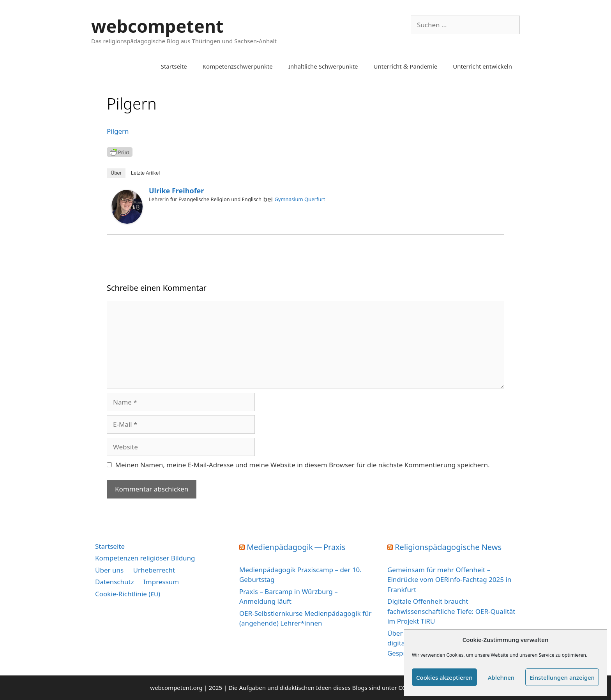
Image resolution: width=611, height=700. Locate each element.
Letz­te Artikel (145, 173)
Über (116, 173)
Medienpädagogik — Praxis (296, 547)
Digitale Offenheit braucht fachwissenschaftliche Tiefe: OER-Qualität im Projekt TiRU (451, 611)
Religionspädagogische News (448, 547)
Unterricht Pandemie (406, 66)
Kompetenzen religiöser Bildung (145, 558)
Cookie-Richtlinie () (128, 594)
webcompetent (157, 26)
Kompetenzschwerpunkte (238, 66)
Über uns (109, 570)
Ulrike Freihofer (176, 191)
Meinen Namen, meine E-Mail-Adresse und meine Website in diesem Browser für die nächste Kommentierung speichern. (303, 465)
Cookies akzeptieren (444, 677)
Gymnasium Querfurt (300, 199)
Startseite (174, 66)
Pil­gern (118, 131)
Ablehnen (501, 677)
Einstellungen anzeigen (562, 677)
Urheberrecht (154, 570)
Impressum (161, 582)
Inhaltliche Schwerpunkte (323, 66)
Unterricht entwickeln (482, 66)
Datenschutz (115, 582)
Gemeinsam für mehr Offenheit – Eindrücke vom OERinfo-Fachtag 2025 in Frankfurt (449, 580)
